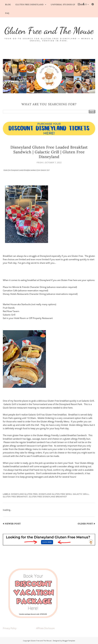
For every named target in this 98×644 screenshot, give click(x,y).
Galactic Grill (81, 494)
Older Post (85, 524)
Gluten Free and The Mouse (49, 31)
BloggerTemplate (69, 641)
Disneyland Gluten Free (24, 494)
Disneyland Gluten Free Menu (55, 494)
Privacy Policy (10, 628)
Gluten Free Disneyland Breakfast (48, 497)
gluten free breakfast (15, 497)
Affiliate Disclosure (45, 628)
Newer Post (13, 524)
